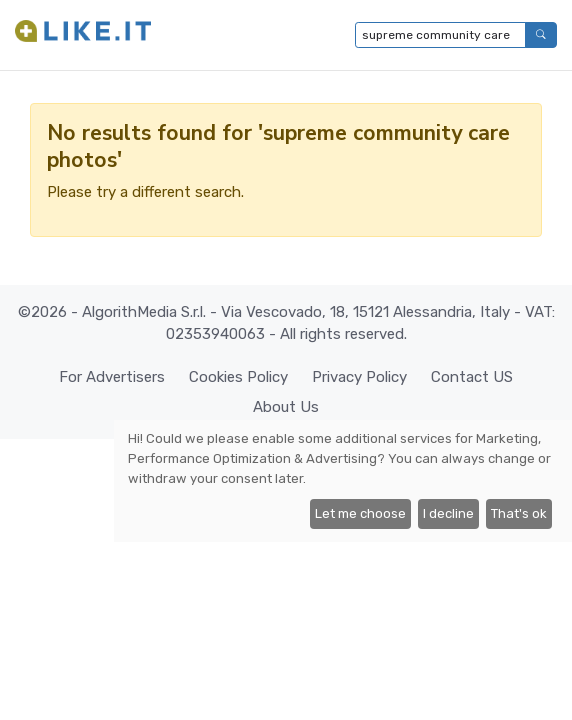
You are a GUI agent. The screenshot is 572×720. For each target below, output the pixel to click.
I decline (448, 513)
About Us (286, 407)
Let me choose (360, 513)
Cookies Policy (238, 377)
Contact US (472, 377)
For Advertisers (112, 377)
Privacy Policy (359, 377)
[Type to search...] (440, 35)
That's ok (519, 513)
